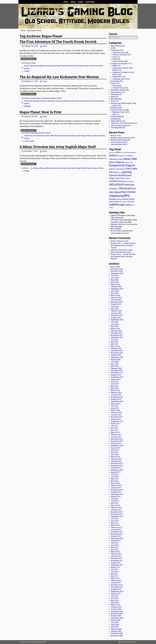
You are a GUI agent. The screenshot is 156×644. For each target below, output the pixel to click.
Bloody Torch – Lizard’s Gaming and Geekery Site (123, 244)
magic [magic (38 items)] (112, 178)
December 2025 (117, 269)
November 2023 (117, 302)
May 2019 (115, 386)
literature (36, 101)
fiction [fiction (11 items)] (120, 173)
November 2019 (117, 373)
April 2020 (115, 366)
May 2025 (115, 280)
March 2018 (115, 410)
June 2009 (115, 625)
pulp (54, 66)
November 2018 (117, 397)
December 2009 (117, 611)
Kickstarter (45, 98)
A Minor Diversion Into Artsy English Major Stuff (58, 147)
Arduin (81, 2)
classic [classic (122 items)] (127, 159)
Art (112, 48)
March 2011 (115, 578)
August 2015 (116, 472)
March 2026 (115, 267)
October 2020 (116, 355)
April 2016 (115, 455)
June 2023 (115, 307)
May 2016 (115, 452)
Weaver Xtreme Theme (128, 642)
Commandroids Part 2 (119, 144)
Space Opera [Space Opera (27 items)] (114, 202)
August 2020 (116, 359)
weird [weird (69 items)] (128, 205)
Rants (26, 168)
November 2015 (117, 466)
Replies (27, 106)
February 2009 (116, 629)
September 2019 (117, 377)
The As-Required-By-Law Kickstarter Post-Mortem (59, 77)
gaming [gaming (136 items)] (127, 172)
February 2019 (116, 393)
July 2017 (115, 426)
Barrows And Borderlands (120, 140)
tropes (95, 168)
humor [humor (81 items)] (128, 175)
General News (35, 98)
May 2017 (115, 428)
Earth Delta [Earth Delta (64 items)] (132, 169)
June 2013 (115, 521)
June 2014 (115, 501)
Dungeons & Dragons (119, 64)
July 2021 (115, 340)
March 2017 (115, 432)
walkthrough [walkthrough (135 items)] (117, 205)
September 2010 (117, 591)
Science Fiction (30, 63)
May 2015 (115, 479)
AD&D (115, 66)
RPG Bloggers (116, 229)
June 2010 (115, 598)
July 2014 (115, 499)
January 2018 (116, 415)
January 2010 (116, 609)
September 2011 (117, 565)
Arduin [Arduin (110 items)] (113, 155)
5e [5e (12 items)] (112, 153)
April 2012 (115, 550)
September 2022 (117, 320)
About (73, 2)
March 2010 (115, 605)
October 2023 (116, 304)
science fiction (73, 66)
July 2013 (115, 519)
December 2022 (117, 315)
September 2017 (117, 421)
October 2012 (116, 536)
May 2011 (115, 574)
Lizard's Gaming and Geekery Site (36, 642)
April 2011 (115, 576)
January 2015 (116, 488)
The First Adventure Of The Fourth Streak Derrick (58, 42)
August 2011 (116, 567)
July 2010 (115, 596)
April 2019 (115, 388)
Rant (78, 101)
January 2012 (116, 556)
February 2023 (116, 311)
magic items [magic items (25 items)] (120, 178)
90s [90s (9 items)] (114, 153)
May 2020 (115, 364)
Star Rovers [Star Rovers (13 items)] (123, 202)
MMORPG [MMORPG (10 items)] (128, 179)
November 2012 (117, 534)
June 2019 (115, 384)
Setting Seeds (116, 117)
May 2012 (115, 547)
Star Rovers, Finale (125, 250)
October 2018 (116, 399)
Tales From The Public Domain (123, 123)
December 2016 (117, 439)
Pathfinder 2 (117, 77)
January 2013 (116, 530)
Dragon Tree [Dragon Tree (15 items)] (129, 162)
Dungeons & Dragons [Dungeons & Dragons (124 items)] (122, 165)
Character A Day (119, 53)
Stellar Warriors (117, 121)
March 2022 (115, 329)
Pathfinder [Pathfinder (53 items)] (129, 185)
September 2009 (117, 618)
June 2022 (115, 324)
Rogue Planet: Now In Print (41, 112)
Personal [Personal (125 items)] (125, 188)
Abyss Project (116, 46)
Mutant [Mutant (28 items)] (121, 181)
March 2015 (115, 483)
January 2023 (116, 313)
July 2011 (115, 569)
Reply (27, 71)
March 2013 (115, 525)
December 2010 (117, 585)
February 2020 (116, 368)
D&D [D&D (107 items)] (134, 159)
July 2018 (115, 406)
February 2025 (116, 287)
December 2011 (117, 558)
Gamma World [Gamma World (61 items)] (117, 175)
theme (89, 168)
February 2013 (116, 527)
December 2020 (117, 351)
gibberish (48, 168)
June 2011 (115, 572)
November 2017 (117, 417)
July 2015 (115, 474)
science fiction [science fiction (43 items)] (128, 199)
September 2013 (117, 516)
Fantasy (116, 86)
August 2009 (116, 620)
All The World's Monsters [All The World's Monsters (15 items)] (128, 153)
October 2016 (116, 443)
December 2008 (117, 633)
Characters (115, 50)
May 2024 (115, 293)
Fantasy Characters (120, 55)
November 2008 (117, 636)
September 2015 (117, 470)
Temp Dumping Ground (120, 125)
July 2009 (115, 622)
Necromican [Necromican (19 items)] (129, 181)
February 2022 (116, 331)
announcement (38, 136)
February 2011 (116, 580)
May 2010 (115, 600)
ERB (52, 136)
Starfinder (114, 119)
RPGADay (114, 108)
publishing (67, 101)
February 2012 (116, 554)
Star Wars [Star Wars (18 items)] (131, 202)
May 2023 (115, 309)
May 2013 (115, 523)
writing (27, 68)
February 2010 (116, 607)
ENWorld (114, 215)
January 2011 (116, 583)
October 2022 (116, 318)
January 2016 (116, 461)
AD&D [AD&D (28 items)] (118, 152)
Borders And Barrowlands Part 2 (123, 138)
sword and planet (96, 66)
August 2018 (116, 404)
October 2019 (116, 375)
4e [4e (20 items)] (110, 152)
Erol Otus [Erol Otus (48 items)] (113, 172)
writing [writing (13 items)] (111, 208)
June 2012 (115, 545)
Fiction (27, 98)
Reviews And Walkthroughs (121, 103)
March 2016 (115, 457)
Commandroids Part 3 (119, 142)
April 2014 (115, 503)
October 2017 (116, 419)
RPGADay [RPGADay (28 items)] (113, 199)
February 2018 (116, 412)
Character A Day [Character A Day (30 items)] (116, 159)
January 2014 (116, 510)
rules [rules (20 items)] (119, 199)
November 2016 (117, 441)
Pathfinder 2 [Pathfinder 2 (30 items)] (114, 189)
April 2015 (115, 481)
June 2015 (115, 477)
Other (115, 59)
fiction (27, 66)
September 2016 (117, 446)
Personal (33, 66)
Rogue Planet (61, 66)
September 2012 (117, 539)
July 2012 (115, 543)
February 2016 (116, 459)
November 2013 (117, 514)
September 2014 (117, 494)
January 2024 (116, 300)
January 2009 (116, 631)
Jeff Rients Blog (117, 220)
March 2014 (115, 505)
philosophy (63, 168)
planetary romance (44, 66)
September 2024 (117, 289)
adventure (28, 136)
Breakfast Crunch (119, 112)
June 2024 (115, 291)
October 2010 (116, 589)
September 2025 (117, 273)
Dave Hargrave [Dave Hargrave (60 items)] (117, 162)
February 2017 (116, 435)
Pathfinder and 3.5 (119, 79)
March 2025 (115, 284)
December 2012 (117, 532)
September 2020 (117, 357)
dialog (36, 168)
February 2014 (116, 508)
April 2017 (115, 430)
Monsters (114, 99)
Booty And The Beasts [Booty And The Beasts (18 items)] (125, 156)
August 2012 (116, 541)
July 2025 (115, 276)
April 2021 (115, 344)
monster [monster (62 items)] (113, 181)
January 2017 (116, 437)
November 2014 (117, 490)
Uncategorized (116, 128)
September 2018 (117, 401)
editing (41, 168)
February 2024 (116, 298)
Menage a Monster (118, 224)
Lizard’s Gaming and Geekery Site (51, 10)
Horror (115, 57)
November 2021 (117, 335)
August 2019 (116, 379)
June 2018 (115, 408)
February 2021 (116, 348)
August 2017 (116, 424)
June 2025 (115, 278)
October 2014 (116, 492)
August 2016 (116, 448)
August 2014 (116, 496)
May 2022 (115, 326)
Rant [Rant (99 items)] (124, 192)
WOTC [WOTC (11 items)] (133, 205)
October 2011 (116, 563)
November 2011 (117, 561)
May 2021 (115, 342)
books (47, 136)
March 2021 (115, 346)
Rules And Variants (118, 110)
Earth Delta (90, 2)
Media (113, 97)
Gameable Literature (118, 90)
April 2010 (115, 603)
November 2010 (117, 587)
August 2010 (116, 594)
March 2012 (115, 552)
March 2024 (115, 295)
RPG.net (114, 231)
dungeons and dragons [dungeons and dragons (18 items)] (117, 169)
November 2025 (117, 271)
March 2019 (115, 390)
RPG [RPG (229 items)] (127, 196)
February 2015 (116, 485)
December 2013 (117, 512)
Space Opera (84, 66)
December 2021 (117, 333)
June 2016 (115, 450)
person (55, 168)
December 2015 (117, 463)
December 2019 (117, 371)
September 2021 (117, 337)
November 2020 (117, 353)
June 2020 (115, 362)
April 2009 (115, 627)
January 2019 (116, 395)
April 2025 (115, 282)
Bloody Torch (116, 136)
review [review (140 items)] (132, 192)
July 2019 (115, 382)
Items (115, 114)
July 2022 (115, 322)
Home (66, 2)
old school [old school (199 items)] (116, 184)
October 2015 (116, 468)
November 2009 (117, 614)
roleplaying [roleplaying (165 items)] (116, 196)
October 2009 (116, 616)
